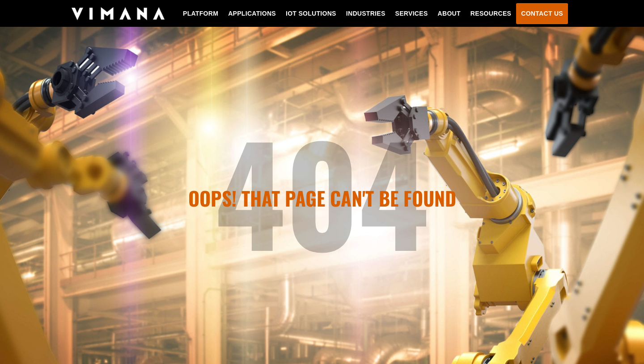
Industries (366, 13)
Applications (252, 13)
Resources (491, 13)
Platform (201, 13)
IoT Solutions (311, 13)
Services (412, 13)
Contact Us (542, 13)
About (449, 13)
